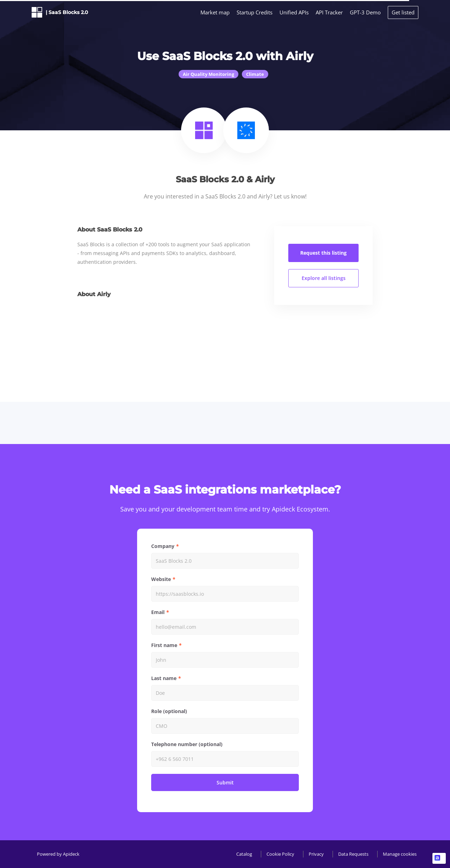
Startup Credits (255, 12)
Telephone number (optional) (187, 744)
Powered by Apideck (58, 854)
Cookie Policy (280, 854)
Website (161, 579)
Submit (225, 782)
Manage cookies (400, 854)
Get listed (403, 12)
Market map (215, 12)
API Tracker (329, 12)
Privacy (316, 854)
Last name (164, 678)
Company (163, 546)
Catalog (244, 854)
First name (164, 645)
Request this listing (323, 253)
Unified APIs (294, 12)
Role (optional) (169, 711)
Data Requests (353, 854)
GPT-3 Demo (365, 12)
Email (158, 612)
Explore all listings (324, 278)
